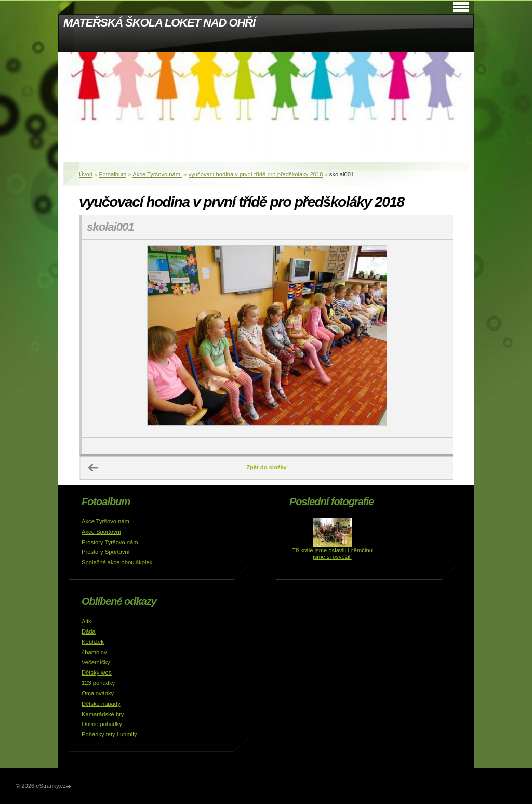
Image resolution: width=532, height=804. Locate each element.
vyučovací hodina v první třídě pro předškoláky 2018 (256, 174)
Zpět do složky (267, 467)
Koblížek (93, 642)
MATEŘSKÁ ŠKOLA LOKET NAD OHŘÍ (159, 23)
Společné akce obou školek (117, 562)
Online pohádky (102, 724)
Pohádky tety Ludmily (109, 734)
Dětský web (97, 673)
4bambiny (94, 652)
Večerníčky (96, 662)
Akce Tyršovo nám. (157, 174)
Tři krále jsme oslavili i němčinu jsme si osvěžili (332, 553)
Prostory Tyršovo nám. (111, 542)
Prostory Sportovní (106, 552)
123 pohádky (98, 683)
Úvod (86, 174)
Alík (87, 621)
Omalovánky (98, 693)
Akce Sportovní (101, 532)
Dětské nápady (101, 704)
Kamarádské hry (103, 714)
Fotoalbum (113, 174)
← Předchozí (94, 468)
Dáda (89, 631)
